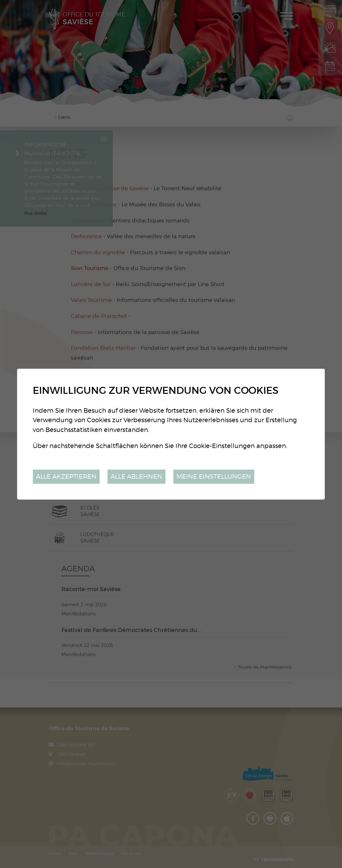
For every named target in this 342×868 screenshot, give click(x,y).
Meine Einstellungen (214, 477)
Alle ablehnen (136, 477)
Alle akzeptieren (66, 477)
